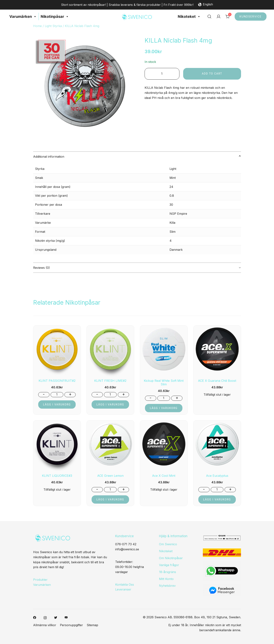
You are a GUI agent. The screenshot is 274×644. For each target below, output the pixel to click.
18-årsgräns (168, 572)
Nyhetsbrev (167, 586)
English (206, 5)
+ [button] (70, 394)
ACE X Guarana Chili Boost (217, 381)
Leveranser (123, 589)
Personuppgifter (71, 625)
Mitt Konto (166, 579)
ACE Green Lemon (110, 476)
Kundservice (251, 16)
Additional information (49, 157)
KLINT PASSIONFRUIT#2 (57, 381)
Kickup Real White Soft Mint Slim (164, 382)
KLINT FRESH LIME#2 (110, 381)
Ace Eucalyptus (217, 476)
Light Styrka (53, 26)
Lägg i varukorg (57, 404)
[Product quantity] (162, 74)
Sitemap (92, 625)
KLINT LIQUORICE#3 (57, 476)
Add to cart (212, 74)
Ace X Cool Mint (164, 476)
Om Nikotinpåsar (171, 558)
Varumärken (23, 17)
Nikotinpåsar (55, 17)
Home (37, 26)
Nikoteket (189, 17)
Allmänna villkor (45, 625)
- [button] (44, 394)
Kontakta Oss (125, 584)
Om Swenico (168, 544)
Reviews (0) (41, 268)
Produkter (40, 580)
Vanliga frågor (169, 565)
